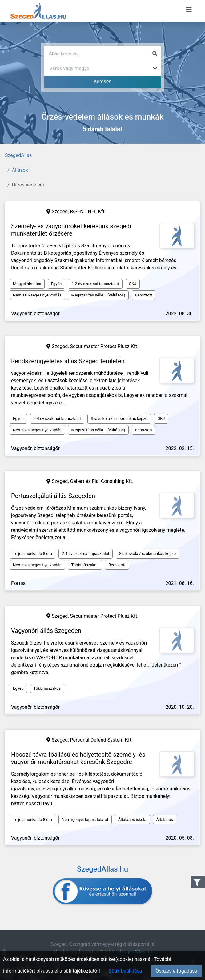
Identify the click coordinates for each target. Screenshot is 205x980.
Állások (20, 170)
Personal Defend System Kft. (101, 740)
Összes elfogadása (177, 971)
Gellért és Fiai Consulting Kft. (102, 481)
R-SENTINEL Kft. (88, 212)
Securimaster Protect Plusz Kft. (104, 346)
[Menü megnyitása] (189, 10)
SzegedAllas (18, 155)
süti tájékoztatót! (82, 971)
